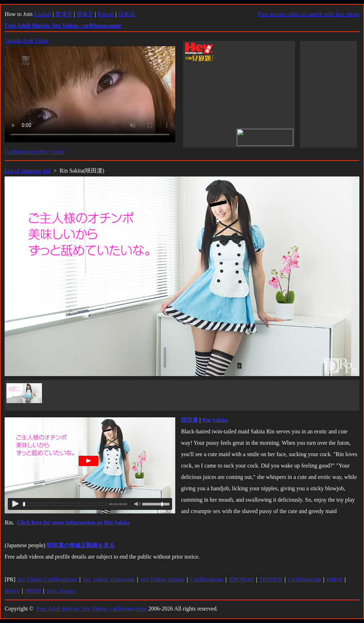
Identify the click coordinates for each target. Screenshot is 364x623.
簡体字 (85, 14)
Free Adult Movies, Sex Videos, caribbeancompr (92, 609)
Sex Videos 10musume (109, 579)
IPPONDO (241, 579)
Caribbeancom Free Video (34, 152)
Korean (106, 14)
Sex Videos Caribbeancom (47, 579)
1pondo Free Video (26, 40)
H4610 (334, 579)
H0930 (33, 591)
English (42, 14)
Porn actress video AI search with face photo (309, 14)
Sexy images (61, 591)
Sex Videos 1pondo (162, 579)
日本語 (127, 14)
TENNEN (271, 579)
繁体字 (64, 14)
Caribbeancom (207, 579)
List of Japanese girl (28, 171)
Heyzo (12, 591)
